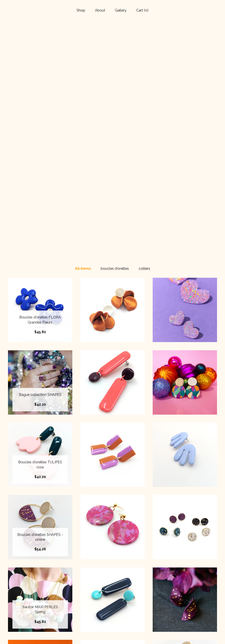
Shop (81, 10)
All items (83, 45)
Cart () (142, 10)
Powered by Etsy (185, 620)
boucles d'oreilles (115, 45)
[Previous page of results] (87, 563)
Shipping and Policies (40, 628)
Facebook (112, 606)
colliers (144, 45)
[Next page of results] (139, 563)
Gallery (121, 10)
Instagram (112, 613)
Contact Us (40, 635)
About (100, 10)
